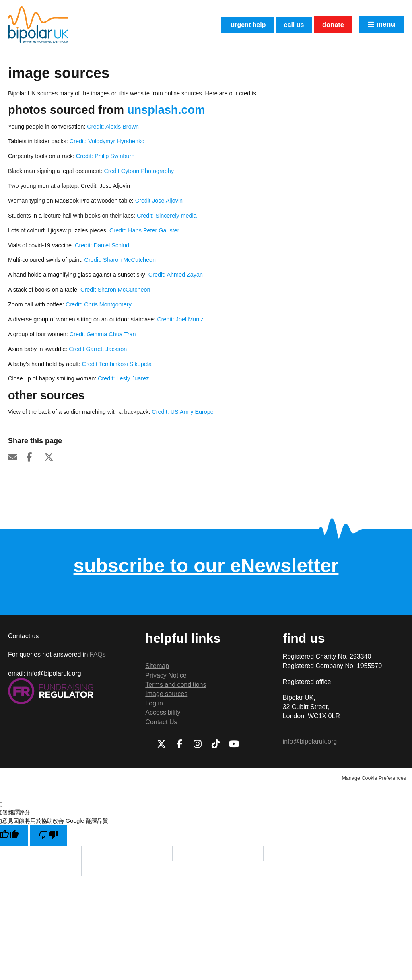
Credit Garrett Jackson (97, 349)
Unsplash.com (166, 110)
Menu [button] (385, 25)
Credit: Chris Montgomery (99, 304)
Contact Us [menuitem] (161, 722)
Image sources (166, 694)
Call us (287, 25)
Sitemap (157, 666)
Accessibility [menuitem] (163, 712)
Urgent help (235, 25)
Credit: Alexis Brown (113, 127)
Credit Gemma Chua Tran (103, 334)
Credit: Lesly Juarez (123, 378)
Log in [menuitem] (154, 703)
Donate (330, 25)
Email (16, 457)
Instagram (198, 744)
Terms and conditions (176, 685)
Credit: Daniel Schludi (103, 245)
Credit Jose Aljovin (159, 201)
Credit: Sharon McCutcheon (120, 260)
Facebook (34, 457)
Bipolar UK (38, 25)
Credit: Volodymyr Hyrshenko (107, 141)
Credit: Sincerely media (167, 216)
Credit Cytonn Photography (139, 171)
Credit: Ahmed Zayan (176, 275)
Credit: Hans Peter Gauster (144, 230)
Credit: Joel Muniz (181, 319)
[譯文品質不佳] (49, 836)
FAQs (98, 654)
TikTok (216, 744)
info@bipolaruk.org (310, 741)
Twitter (52, 457)
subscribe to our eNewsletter (206, 566)
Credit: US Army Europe (183, 412)
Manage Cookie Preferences (374, 778)
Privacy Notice (166, 675)
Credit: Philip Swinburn (105, 156)
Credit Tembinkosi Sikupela (116, 364)
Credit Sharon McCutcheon (115, 290)
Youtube (234, 744)
